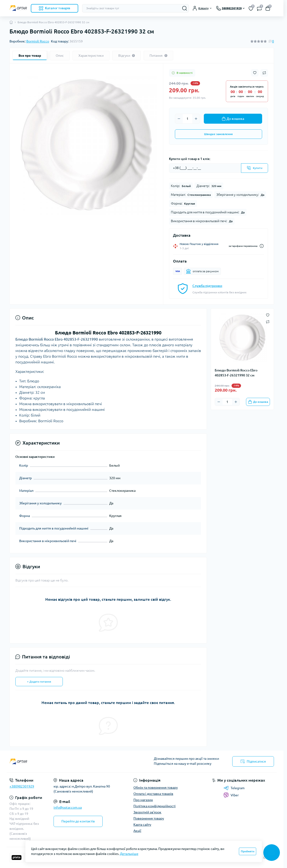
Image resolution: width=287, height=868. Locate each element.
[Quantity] (187, 119)
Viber (231, 795)
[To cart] (258, 402)
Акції (137, 831)
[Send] (255, 168)
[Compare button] (264, 73)
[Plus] (196, 119)
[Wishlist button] (255, 73)
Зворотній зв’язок (147, 812)
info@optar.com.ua (68, 807)
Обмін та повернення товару (156, 788)
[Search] (185, 8)
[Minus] (179, 119)
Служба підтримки (207, 286)
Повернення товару (149, 818)
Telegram (234, 788)
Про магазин (143, 800)
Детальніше (129, 854)
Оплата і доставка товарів (153, 794)
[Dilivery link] (262, 246)
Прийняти (248, 851)
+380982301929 (22, 786)
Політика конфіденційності (155, 806)
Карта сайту (142, 825)
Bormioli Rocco (38, 41)
